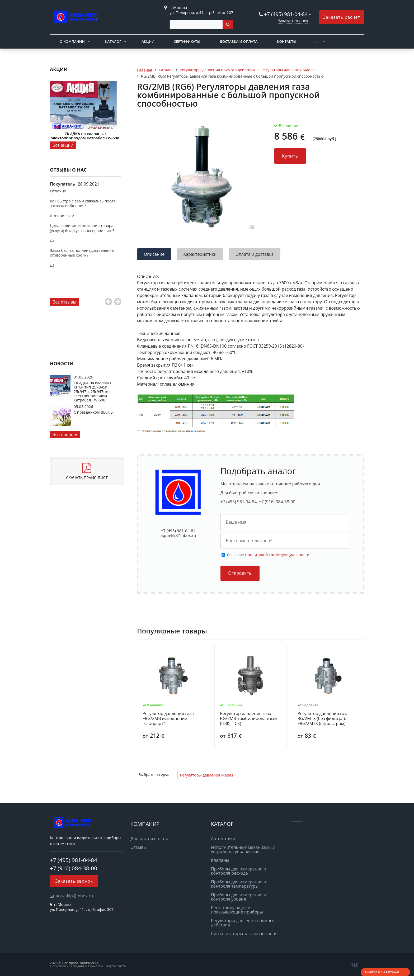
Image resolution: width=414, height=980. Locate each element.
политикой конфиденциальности (278, 555)
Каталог (113, 41)
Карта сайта (116, 966)
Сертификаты (187, 41)
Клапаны (220, 860)
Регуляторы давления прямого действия (243, 923)
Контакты (287, 41)
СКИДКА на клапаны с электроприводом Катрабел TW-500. (86, 136)
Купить (290, 156)
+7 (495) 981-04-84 (286, 14)
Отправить (240, 573)
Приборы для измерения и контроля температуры (239, 884)
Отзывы (138, 847)
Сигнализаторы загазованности (244, 934)
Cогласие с (268, 555)
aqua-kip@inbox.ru (178, 535)
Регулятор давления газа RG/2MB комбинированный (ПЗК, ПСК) (248, 719)
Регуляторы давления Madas (207, 775)
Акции (148, 41)
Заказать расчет (342, 17)
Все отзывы (64, 302)
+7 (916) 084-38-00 (74, 868)
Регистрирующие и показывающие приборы (237, 910)
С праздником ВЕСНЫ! (94, 412)
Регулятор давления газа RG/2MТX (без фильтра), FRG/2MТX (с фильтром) (323, 719)
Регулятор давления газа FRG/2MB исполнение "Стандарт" (168, 719)
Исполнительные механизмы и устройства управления (243, 849)
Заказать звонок (293, 21)
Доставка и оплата (239, 41)
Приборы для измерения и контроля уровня (239, 897)
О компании (72, 41)
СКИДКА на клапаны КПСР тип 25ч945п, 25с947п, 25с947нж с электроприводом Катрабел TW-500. (93, 392)
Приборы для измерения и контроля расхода (239, 871)
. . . (318, 41)
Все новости (65, 434)
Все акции (63, 145)
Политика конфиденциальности (76, 966)
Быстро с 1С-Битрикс (382, 972)
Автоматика (223, 839)
